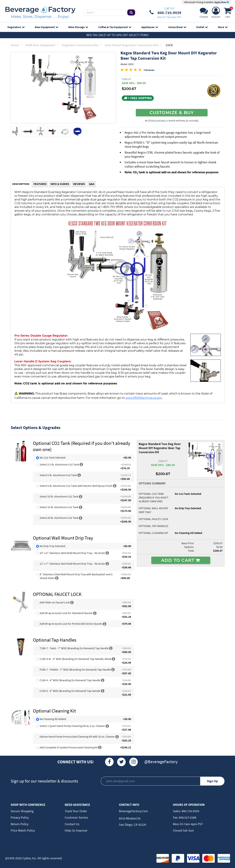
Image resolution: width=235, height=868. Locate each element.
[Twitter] (121, 762)
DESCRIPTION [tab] (21, 184)
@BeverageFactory (161, 762)
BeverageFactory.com (133, 811)
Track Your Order (76, 811)
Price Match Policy (23, 830)
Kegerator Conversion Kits (82, 45)
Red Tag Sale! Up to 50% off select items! (118, 35)
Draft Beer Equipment (42, 45)
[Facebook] (109, 762)
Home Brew (177, 27)
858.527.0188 (187, 817)
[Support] (204, 13)
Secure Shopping (22, 811)
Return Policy (20, 824)
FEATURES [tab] (40, 184)
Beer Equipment (46, 27)
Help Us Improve (76, 830)
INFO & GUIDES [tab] (60, 184)
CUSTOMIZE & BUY (172, 112)
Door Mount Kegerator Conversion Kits (133, 45)
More (223, 27)
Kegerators (16, 27)
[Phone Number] (165, 12)
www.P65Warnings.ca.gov (144, 398)
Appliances (150, 27)
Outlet (202, 27)
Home (16, 45)
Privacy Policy (20, 817)
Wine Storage (78, 27)
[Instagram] (133, 762)
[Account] (216, 13)
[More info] (81, 464)
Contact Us (72, 824)
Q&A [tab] (92, 184)
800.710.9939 (190, 811)
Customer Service (76, 817)
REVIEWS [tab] (79, 184)
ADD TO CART (181, 560)
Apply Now (222, 2)
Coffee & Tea (115, 27)
